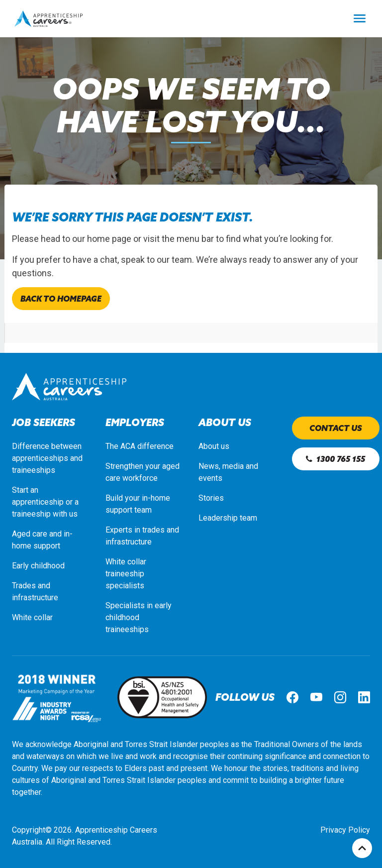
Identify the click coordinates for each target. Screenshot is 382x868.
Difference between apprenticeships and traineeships (47, 458)
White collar (32, 617)
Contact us (336, 428)
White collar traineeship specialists (126, 574)
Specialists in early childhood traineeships (139, 617)
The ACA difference (140, 446)
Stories (211, 498)
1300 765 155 (335, 459)
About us (214, 446)
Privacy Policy (345, 830)
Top (362, 848)
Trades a (27, 586)
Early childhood (38, 566)
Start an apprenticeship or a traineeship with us (45, 502)
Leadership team (228, 518)
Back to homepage (61, 299)
